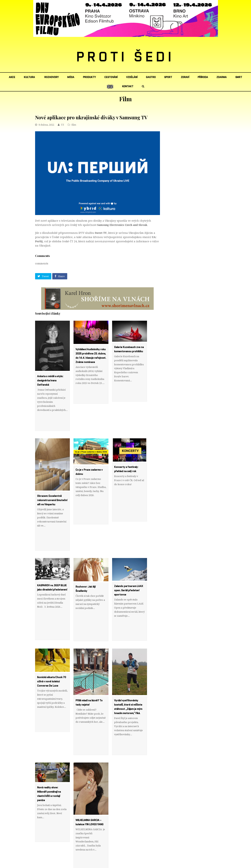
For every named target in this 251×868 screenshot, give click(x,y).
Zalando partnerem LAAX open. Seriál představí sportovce (129, 557)
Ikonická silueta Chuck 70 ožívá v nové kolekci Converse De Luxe (52, 632)
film (74, 125)
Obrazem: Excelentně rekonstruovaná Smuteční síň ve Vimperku (52, 484)
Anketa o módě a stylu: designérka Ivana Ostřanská (50, 381)
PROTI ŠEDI (125, 57)
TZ (63, 125)
